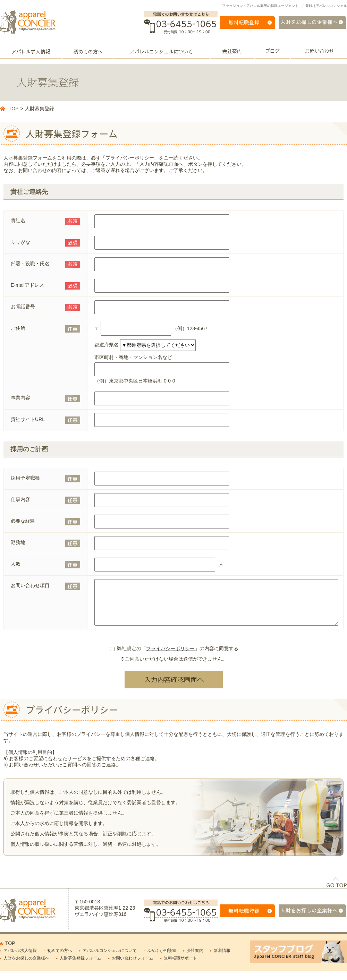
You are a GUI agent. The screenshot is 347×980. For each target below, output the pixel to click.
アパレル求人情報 (20, 959)
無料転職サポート (180, 966)
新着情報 (222, 959)
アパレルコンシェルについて (110, 959)
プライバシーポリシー (130, 158)
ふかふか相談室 (162, 959)
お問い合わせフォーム (133, 966)
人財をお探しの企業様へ (26, 966)
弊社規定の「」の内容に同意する (174, 657)
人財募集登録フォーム (81, 966)
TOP (14, 109)
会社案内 (195, 959)
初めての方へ (60, 959)
